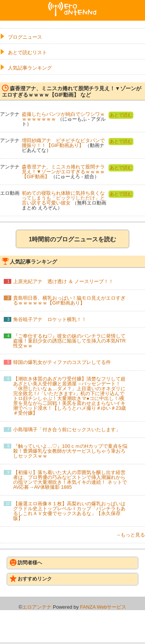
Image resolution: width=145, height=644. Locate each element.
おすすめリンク (31, 579)
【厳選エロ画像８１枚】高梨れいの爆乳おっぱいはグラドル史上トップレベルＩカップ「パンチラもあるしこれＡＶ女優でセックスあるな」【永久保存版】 (69, 511)
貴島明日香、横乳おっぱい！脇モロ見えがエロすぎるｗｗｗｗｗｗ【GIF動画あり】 (69, 300)
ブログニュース (25, 37)
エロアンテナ (72, 5)
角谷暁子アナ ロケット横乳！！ (50, 319)
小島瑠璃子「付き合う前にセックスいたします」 (67, 430)
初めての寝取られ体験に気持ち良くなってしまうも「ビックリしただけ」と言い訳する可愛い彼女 (63, 198)
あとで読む (121, 115)
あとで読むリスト (27, 52)
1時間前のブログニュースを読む (73, 239)
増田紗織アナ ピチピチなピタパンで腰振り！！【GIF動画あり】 (63, 143)
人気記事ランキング (30, 68)
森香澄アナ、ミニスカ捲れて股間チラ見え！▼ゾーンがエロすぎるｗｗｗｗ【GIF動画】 (63, 172)
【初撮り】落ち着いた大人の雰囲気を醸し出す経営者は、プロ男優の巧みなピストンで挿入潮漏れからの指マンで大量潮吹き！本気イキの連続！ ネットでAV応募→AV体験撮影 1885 (70, 480)
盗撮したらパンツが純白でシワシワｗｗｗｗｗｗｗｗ (63, 117)
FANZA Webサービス (103, 607)
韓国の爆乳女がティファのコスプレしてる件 (62, 362)
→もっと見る (130, 535)
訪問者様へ (26, 562)
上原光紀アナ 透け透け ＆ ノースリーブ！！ (63, 281)
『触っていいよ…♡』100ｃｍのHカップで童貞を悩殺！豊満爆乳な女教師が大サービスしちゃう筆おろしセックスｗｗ (70, 451)
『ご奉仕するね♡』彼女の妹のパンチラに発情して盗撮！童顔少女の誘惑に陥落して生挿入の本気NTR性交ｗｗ (69, 341)
